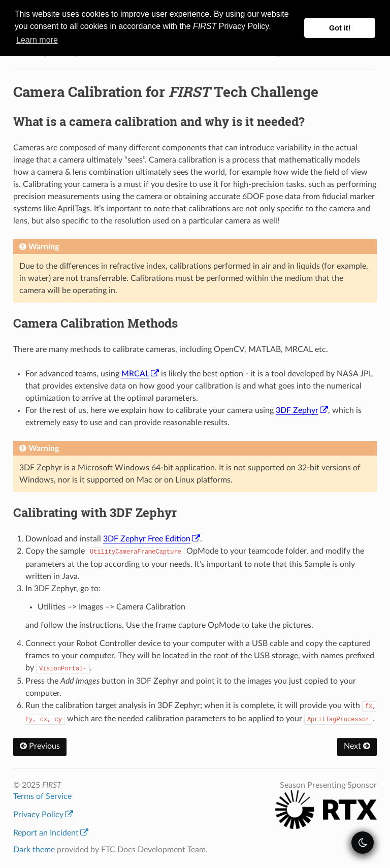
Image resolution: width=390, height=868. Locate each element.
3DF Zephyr (302, 410)
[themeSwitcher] (363, 843)
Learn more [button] (37, 40)
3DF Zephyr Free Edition (152, 539)
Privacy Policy (43, 815)
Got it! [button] (340, 28)
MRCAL (140, 374)
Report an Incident (51, 833)
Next (357, 746)
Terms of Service (42, 796)
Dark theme (34, 850)
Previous (40, 746)
